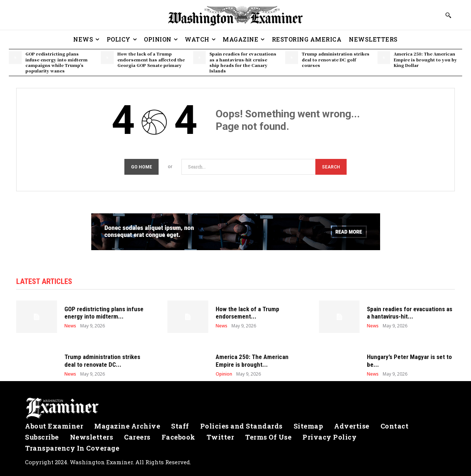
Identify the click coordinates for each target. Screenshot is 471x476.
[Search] (331, 167)
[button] (448, 15)
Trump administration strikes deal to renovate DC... (102, 360)
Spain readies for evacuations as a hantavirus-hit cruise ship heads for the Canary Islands (243, 62)
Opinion (224, 374)
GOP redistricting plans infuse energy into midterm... (104, 313)
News (70, 326)
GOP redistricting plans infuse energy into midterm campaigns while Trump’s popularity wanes (56, 62)
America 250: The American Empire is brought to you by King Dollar (425, 59)
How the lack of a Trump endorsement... (247, 313)
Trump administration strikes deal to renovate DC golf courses (336, 59)
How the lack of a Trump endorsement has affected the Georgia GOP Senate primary (151, 59)
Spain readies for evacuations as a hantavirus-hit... (410, 313)
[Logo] (235, 408)
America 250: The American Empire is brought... (252, 360)
